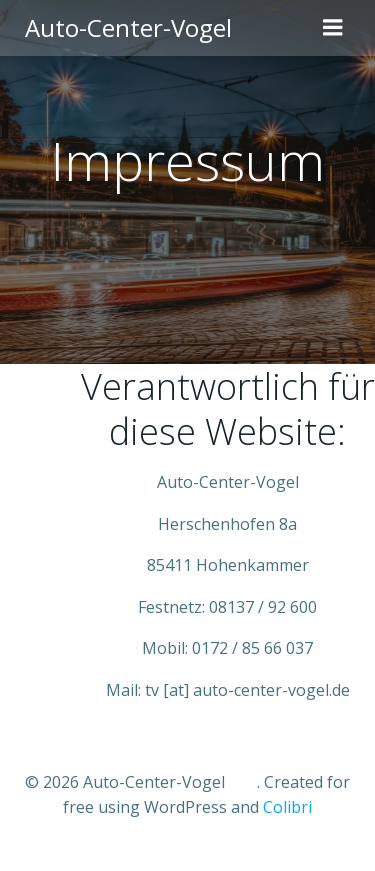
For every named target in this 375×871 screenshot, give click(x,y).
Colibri (287, 807)
